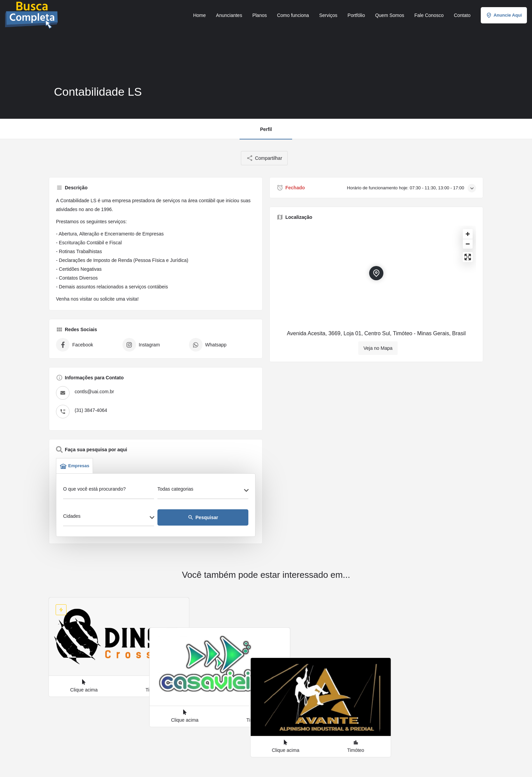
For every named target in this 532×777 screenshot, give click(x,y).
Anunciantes (229, 15)
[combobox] (203, 491)
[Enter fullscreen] (468, 257)
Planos (260, 15)
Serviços (328, 15)
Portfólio (356, 15)
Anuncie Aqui (504, 15)
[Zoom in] (468, 234)
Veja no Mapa (378, 348)
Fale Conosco (429, 15)
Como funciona (293, 15)
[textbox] (203, 491)
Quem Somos (390, 15)
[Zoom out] (468, 244)
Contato (462, 15)
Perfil (266, 129)
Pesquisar (203, 517)
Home (199, 15)
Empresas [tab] (74, 466)
